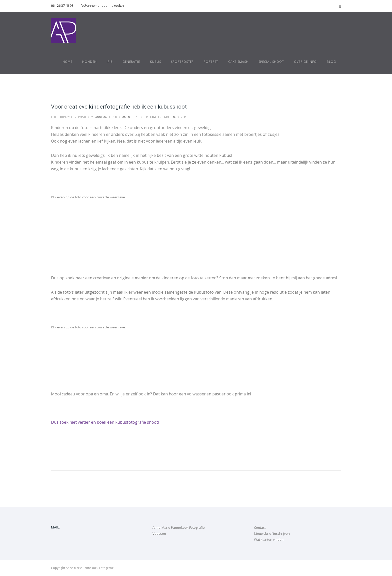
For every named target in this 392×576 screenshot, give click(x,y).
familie (155, 117)
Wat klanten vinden (269, 539)
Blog (331, 62)
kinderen (168, 117)
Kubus (155, 62)
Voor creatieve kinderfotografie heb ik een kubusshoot (119, 107)
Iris (110, 62)
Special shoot (271, 62)
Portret (211, 62)
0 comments (124, 117)
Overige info (305, 62)
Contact (260, 527)
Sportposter (182, 62)
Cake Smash (238, 62)
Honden (89, 62)
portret (183, 117)
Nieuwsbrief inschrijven (272, 533)
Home (67, 62)
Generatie (131, 62)
